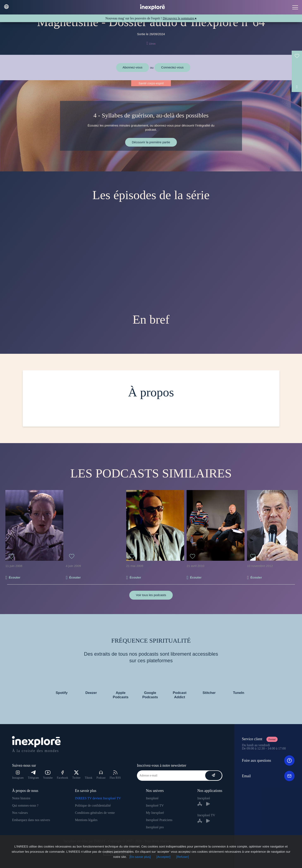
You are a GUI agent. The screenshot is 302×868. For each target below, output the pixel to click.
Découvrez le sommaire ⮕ (180, 18)
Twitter (76, 775)
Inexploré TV (155, 805)
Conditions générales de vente (95, 813)
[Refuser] (183, 857)
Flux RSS (115, 775)
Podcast (101, 775)
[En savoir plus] (140, 857)
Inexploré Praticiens (159, 820)
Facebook (62, 775)
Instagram (18, 775)
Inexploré (152, 798)
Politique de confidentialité (93, 805)
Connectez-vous (172, 67)
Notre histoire (21, 798)
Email (268, 776)
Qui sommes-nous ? (25, 805)
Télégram (33, 775)
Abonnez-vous (133, 67)
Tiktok (89, 778)
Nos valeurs (20, 813)
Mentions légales (86, 820)
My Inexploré (155, 813)
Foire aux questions (268, 760)
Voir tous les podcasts (151, 595)
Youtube (48, 775)
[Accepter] (163, 857)
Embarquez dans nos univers (31, 820)
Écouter (14, 577)
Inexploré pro (155, 827)
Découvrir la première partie (151, 142)
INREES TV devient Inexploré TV (98, 798)
